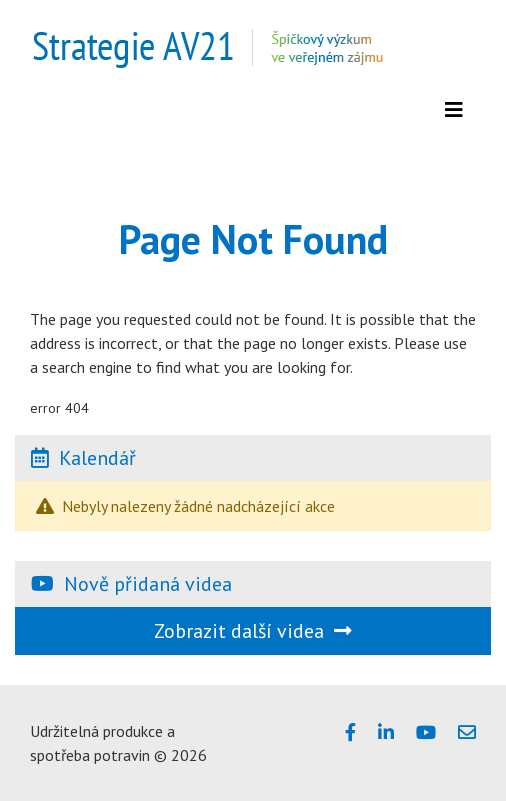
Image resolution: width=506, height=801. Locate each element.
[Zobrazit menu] (454, 110)
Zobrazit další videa (253, 631)
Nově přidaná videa (148, 584)
